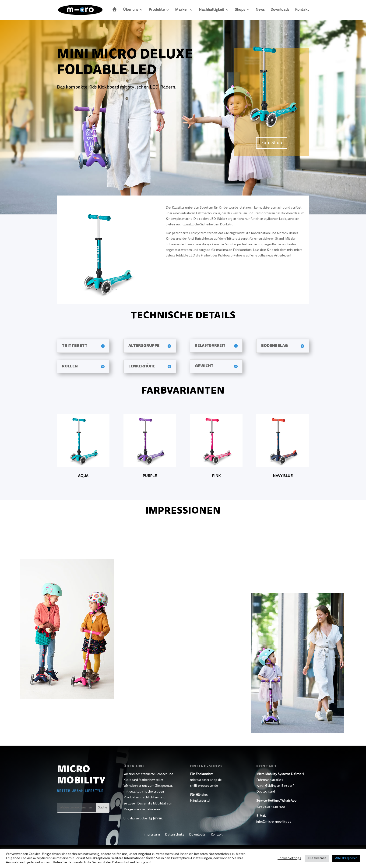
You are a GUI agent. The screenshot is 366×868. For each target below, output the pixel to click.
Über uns (131, 10)
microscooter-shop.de (206, 780)
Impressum (152, 835)
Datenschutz (174, 835)
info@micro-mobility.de (274, 822)
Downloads (280, 10)
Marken (182, 10)
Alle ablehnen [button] (317, 859)
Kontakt (302, 10)
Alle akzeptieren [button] (346, 859)
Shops (240, 10)
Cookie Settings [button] (289, 858)
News (260, 10)
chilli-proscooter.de (204, 786)
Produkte (157, 10)
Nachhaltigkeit (212, 10)
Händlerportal (200, 801)
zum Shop (272, 143)
